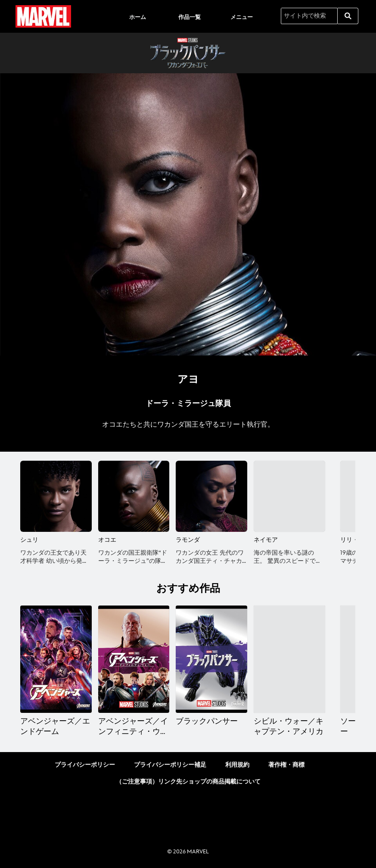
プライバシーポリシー (85, 765)
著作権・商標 (286, 765)
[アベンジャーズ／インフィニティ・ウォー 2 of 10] (134, 659)
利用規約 (237, 765)
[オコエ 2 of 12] (134, 496)
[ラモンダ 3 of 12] (211, 496)
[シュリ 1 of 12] (56, 496)
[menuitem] (137, 16)
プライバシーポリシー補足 (170, 765)
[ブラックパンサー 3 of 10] (211, 659)
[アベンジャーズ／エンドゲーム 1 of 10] (56, 659)
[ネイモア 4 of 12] (289, 496)
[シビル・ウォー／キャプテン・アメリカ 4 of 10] (289, 659)
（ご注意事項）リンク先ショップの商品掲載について (188, 782)
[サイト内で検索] (309, 16)
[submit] (348, 16)
